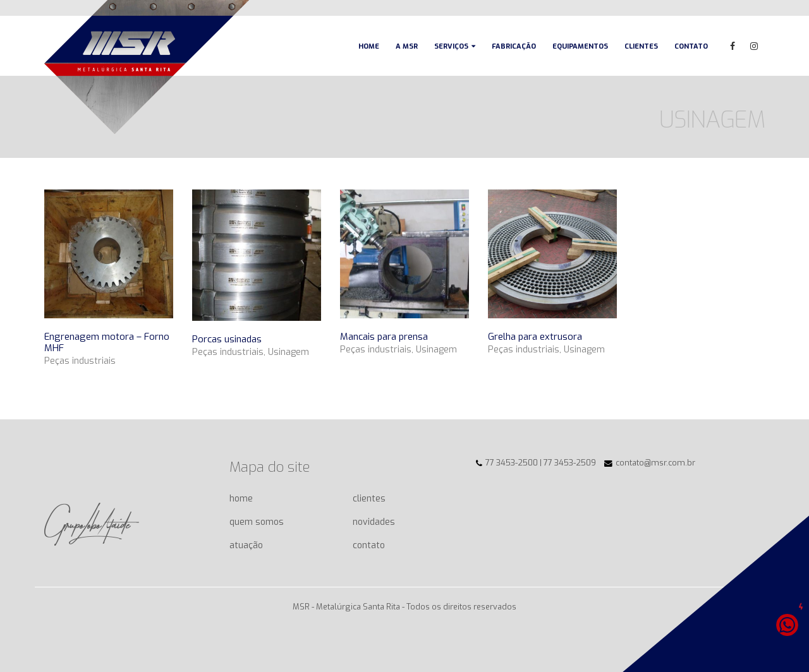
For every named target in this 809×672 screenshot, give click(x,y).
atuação (246, 545)
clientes (369, 499)
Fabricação (514, 46)
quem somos (257, 522)
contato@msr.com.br (655, 463)
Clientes (641, 46)
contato (369, 545)
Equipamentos (580, 46)
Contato (691, 46)
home (241, 499)
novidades (374, 522)
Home (369, 46)
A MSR (407, 46)
